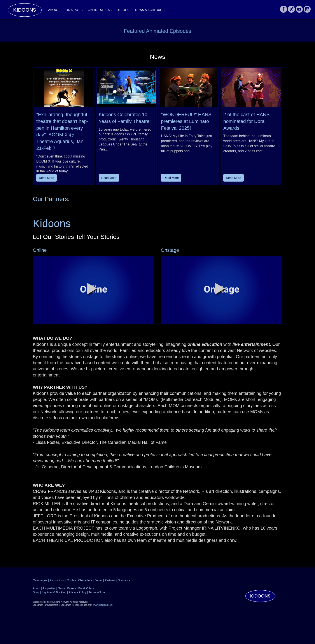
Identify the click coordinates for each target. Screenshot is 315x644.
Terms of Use (97, 592)
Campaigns (40, 580)
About (55, 10)
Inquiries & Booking (54, 592)
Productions (57, 580)
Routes (71, 580)
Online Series (100, 10)
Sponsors (124, 580)
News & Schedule (150, 10)
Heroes (124, 10)
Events (72, 588)
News (61, 588)
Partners (110, 580)
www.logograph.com (103, 605)
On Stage (74, 10)
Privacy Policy (78, 592)
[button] (92, 289)
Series (99, 580)
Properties (49, 588)
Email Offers (86, 588)
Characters (85, 580)
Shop (36, 592)
